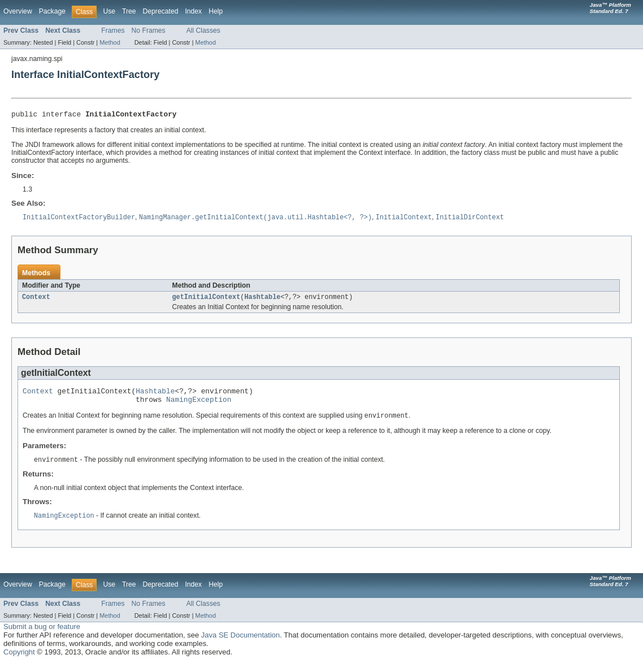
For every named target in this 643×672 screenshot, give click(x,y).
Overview (18, 11)
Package (52, 11)
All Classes (203, 31)
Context (36, 300)
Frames (113, 31)
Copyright (19, 660)
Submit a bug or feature (42, 635)
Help (216, 11)
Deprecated (161, 11)
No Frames (149, 31)
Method (110, 42)
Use (109, 11)
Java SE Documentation (240, 643)
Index (193, 11)
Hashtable (262, 300)
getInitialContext (207, 300)
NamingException (199, 406)
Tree (129, 11)
